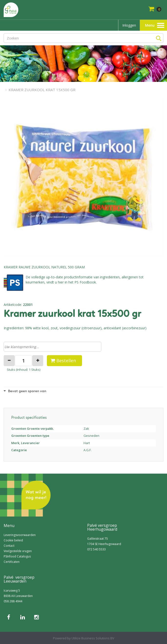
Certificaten (12, 562)
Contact (9, 546)
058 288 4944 (13, 601)
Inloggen (129, 25)
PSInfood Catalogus (17, 556)
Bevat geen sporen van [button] (25, 391)
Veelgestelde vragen (18, 551)
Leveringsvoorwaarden (20, 535)
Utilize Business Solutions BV (93, 638)
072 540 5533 (96, 549)
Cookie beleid (13, 540)
